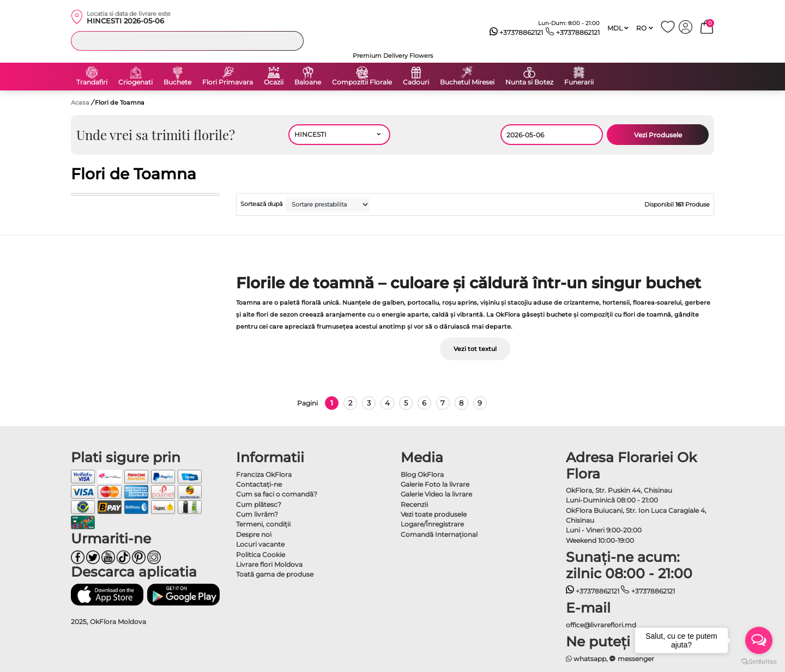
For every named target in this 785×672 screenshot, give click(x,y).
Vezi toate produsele (434, 514)
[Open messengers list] (759, 640)
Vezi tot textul (475, 349)
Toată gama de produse (275, 574)
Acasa (80, 102)
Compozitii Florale (362, 82)
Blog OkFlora (422, 474)
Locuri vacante (260, 544)
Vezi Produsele (658, 135)
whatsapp (586, 659)
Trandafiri (92, 82)
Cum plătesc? (259, 504)
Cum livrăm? (257, 514)
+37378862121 (517, 33)
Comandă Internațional (439, 534)
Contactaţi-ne (259, 484)
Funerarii (579, 82)
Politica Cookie (261, 555)
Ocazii (274, 82)
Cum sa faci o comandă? (277, 494)
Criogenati (135, 82)
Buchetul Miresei (467, 82)
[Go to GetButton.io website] (759, 661)
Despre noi (254, 534)
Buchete (177, 82)
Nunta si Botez (529, 82)
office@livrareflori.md (601, 625)
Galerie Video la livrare (436, 494)
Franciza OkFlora (264, 474)
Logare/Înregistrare (432, 524)
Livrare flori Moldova (269, 564)
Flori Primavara (228, 82)
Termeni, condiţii (263, 524)
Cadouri (416, 82)
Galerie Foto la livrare (435, 484)
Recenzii (414, 504)
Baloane (308, 82)
